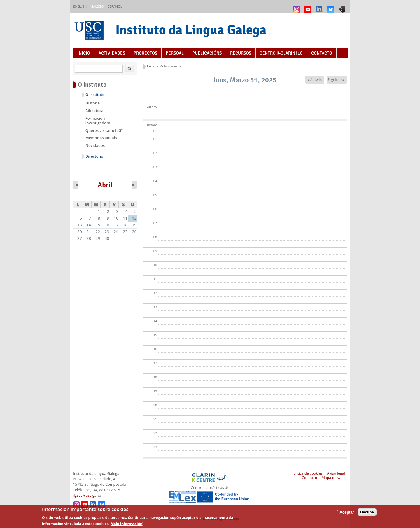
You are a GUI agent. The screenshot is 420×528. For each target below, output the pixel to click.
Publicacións (207, 53)
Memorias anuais (101, 138)
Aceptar (347, 514)
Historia (93, 103)
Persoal (175, 53)
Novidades (95, 145)
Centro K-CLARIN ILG (281, 53)
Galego (97, 6)
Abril (105, 185)
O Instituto (95, 95)
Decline (367, 514)
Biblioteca (94, 111)
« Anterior (316, 80)
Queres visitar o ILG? (104, 130)
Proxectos (145, 53)
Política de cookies (307, 473)
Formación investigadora (98, 121)
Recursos (241, 53)
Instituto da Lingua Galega (191, 30)
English (80, 6)
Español (115, 6)
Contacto (322, 53)
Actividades (112, 53)
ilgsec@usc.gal (87, 495)
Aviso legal (336, 473)
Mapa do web (333, 478)
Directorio (94, 156)
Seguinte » (336, 80)
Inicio (84, 53)
